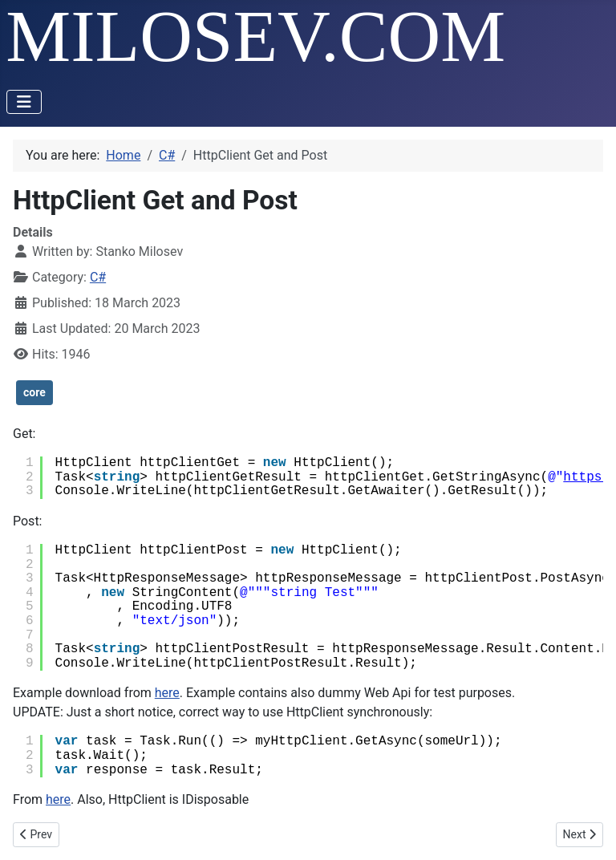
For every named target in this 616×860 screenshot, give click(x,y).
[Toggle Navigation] (24, 102)
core (34, 392)
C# (98, 277)
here (167, 693)
